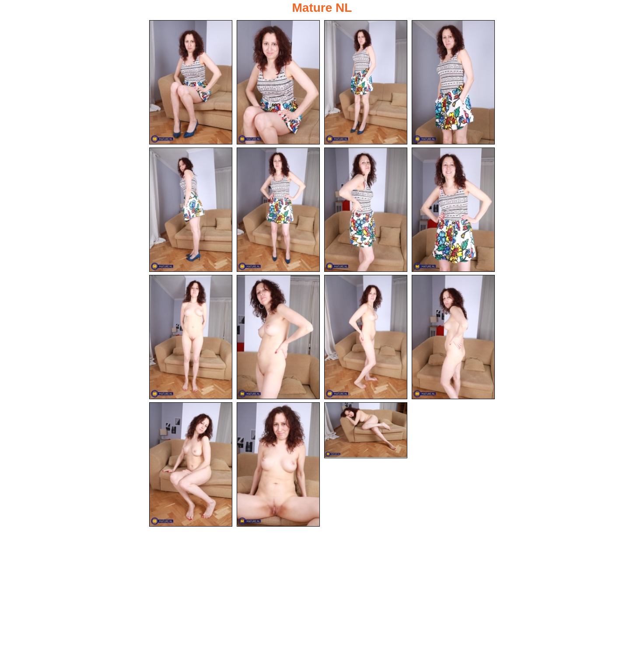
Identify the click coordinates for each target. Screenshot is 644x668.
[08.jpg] (453, 210)
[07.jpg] (366, 210)
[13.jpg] (191, 464)
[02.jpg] (278, 82)
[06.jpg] (278, 210)
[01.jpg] (191, 82)
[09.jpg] (191, 337)
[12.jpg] (453, 337)
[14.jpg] (278, 464)
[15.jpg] (366, 430)
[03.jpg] (366, 82)
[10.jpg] (278, 337)
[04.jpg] (453, 82)
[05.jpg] (191, 210)
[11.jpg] (366, 337)
